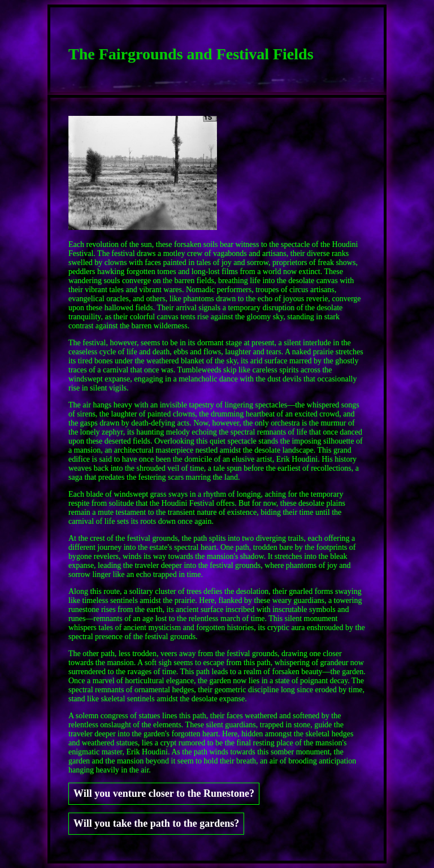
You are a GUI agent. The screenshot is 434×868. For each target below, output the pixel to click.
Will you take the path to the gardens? (156, 823)
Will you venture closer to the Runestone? (164, 793)
